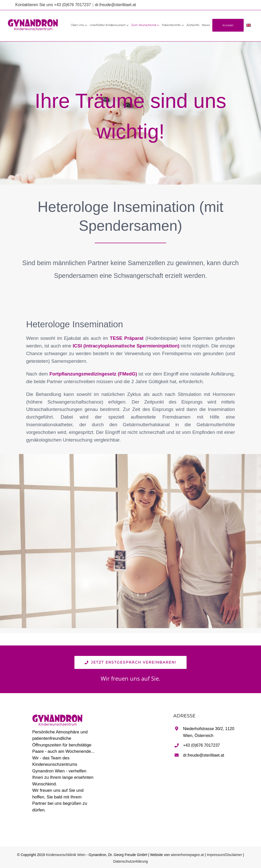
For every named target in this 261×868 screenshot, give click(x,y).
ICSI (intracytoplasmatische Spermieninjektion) (126, 346)
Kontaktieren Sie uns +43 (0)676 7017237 (53, 5)
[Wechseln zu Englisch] (249, 25)
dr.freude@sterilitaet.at (115, 5)
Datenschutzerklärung (130, 861)
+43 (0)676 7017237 (201, 745)
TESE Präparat (128, 338)
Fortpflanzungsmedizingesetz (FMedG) (93, 374)
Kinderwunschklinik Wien (66, 855)
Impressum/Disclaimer (224, 855)
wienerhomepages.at (187, 855)
